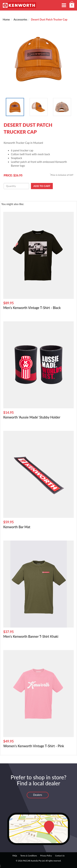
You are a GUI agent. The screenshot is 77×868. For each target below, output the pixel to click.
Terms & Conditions (29, 856)
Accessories (20, 19)
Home (6, 19)
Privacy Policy (46, 856)
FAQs (15, 856)
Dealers (38, 795)
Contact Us (60, 856)
